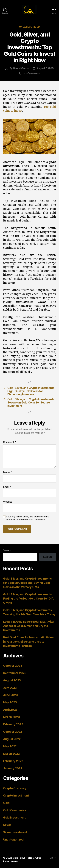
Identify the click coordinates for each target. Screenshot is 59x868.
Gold (6, 803)
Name (7, 472)
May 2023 (10, 702)
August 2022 (12, 739)
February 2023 (13, 724)
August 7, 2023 (45, 68)
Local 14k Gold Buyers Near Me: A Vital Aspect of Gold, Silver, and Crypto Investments (29, 626)
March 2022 (11, 754)
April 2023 (10, 710)
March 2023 (11, 717)
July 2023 (10, 688)
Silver (7, 825)
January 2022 (13, 768)
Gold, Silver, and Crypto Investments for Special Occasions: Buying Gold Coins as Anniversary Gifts (27, 583)
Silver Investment (15, 832)
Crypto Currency (15, 788)
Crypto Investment (16, 795)
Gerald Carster (21, 68)
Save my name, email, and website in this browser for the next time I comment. (28, 518)
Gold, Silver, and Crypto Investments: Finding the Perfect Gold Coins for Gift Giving (28, 599)
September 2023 (15, 673)
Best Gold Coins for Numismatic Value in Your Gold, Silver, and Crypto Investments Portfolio (28, 642)
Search (7, 550)
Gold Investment (14, 818)
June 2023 (10, 695)
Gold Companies (14, 810)
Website (8, 502)
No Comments (32, 73)
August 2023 (12, 680)
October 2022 (13, 732)
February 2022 (13, 761)
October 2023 (13, 666)
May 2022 (10, 746)
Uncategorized (30, 27)
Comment (10, 442)
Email (7, 487)
